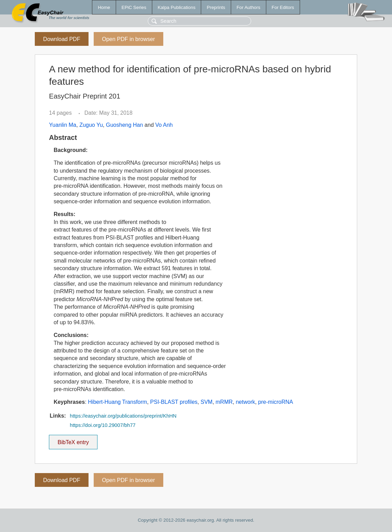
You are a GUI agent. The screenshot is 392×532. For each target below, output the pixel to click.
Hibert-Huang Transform (117, 402)
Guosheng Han (125, 125)
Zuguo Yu (91, 125)
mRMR (224, 402)
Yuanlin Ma (63, 125)
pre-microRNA (275, 402)
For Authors (249, 7)
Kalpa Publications (177, 7)
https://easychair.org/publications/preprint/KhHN (123, 416)
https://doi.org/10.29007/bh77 (103, 425)
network (245, 402)
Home (104, 7)
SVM (207, 402)
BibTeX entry (73, 440)
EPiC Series (134, 7)
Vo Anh (164, 125)
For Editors (283, 7)
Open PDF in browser (128, 39)
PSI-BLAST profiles (174, 402)
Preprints (216, 7)
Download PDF (62, 39)
